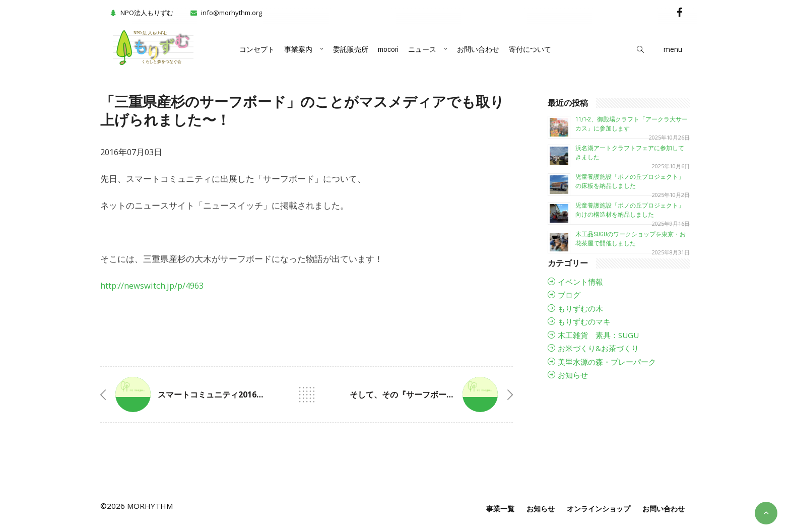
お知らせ (573, 375)
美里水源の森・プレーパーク (607, 362)
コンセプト (257, 49)
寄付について (530, 49)
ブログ (569, 295)
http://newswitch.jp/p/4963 (152, 285)
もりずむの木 (580, 308)
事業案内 (298, 49)
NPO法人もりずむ (141, 13)
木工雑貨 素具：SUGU (598, 335)
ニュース (422, 49)
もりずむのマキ (584, 321)
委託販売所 (351, 49)
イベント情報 (580, 282)
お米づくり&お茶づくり (598, 348)
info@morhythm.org (232, 13)
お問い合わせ (478, 49)
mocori (388, 49)
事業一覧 (500, 509)
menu (673, 49)
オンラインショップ (599, 509)
